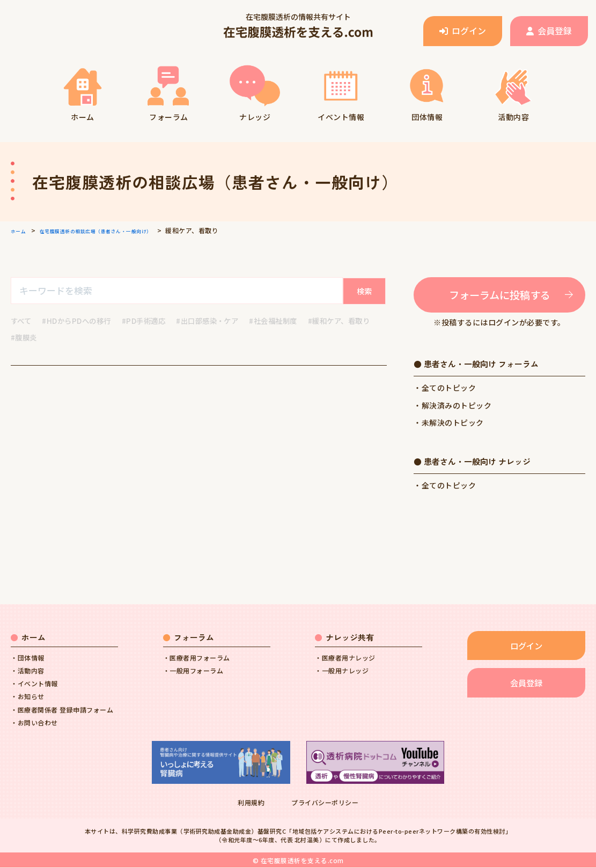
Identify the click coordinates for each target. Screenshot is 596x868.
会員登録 (549, 31)
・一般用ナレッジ (342, 671)
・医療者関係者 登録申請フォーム (62, 710)
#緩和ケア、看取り (44, 338)
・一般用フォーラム (193, 671)
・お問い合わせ (34, 723)
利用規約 (251, 803)
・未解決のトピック (449, 423)
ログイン (463, 31)
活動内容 (513, 92)
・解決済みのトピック (452, 406)
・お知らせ (28, 697)
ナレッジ (255, 92)
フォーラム (169, 92)
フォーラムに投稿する (500, 295)
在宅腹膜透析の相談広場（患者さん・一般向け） (118, 230)
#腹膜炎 (103, 338)
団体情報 (427, 92)
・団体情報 (28, 658)
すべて (22, 321)
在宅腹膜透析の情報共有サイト (298, 26)
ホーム (82, 92)
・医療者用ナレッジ (345, 658)
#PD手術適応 (150, 321)
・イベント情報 (34, 684)
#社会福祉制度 (288, 321)
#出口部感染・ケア (218, 321)
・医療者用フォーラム (197, 658)
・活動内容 (28, 671)
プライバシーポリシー (325, 803)
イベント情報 (341, 92)
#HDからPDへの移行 (80, 321)
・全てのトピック (445, 389)
